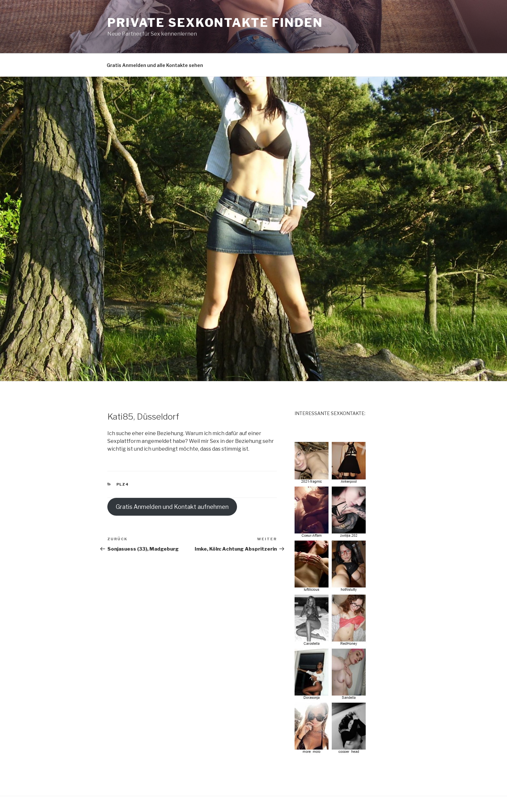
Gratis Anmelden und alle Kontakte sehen (155, 65)
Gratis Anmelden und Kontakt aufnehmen (172, 507)
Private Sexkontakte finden (215, 23)
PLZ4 (123, 484)
